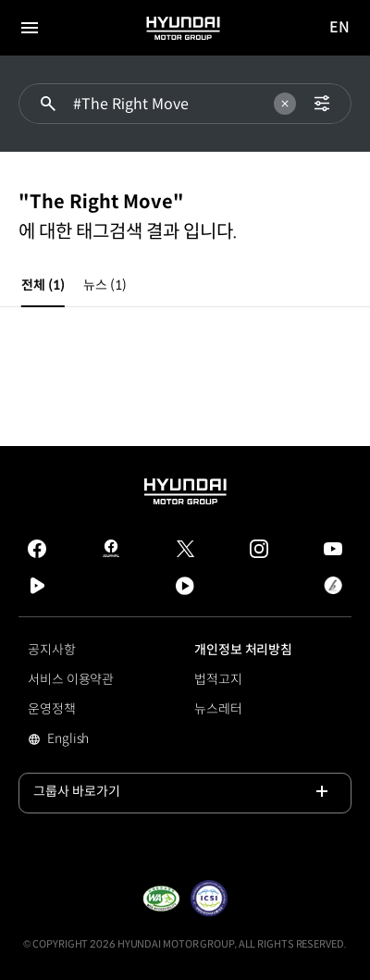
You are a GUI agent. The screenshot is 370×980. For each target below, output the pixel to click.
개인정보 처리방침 (243, 650)
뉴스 (105, 285)
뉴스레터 (218, 709)
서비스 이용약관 (71, 679)
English (94, 740)
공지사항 (52, 650)
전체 (43, 285)
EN (340, 28)
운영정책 (52, 709)
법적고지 (218, 679)
